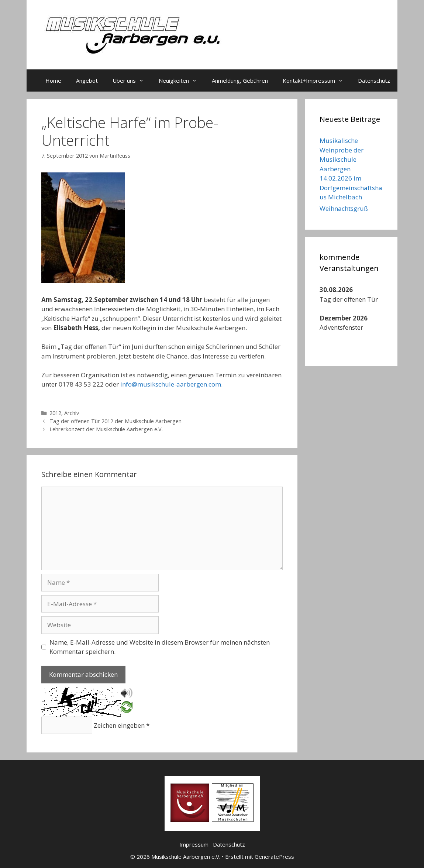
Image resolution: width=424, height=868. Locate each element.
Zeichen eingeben (122, 725)
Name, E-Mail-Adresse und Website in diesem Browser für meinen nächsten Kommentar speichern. (160, 647)
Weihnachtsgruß (344, 208)
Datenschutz (374, 80)
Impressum (194, 844)
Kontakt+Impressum (317, 80)
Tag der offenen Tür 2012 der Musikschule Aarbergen (116, 421)
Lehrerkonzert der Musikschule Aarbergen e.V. (106, 429)
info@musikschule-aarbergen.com (171, 384)
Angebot (87, 80)
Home (53, 80)
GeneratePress (274, 857)
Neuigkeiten (182, 80)
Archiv (72, 413)
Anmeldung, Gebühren (240, 80)
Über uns (132, 80)
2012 (55, 413)
